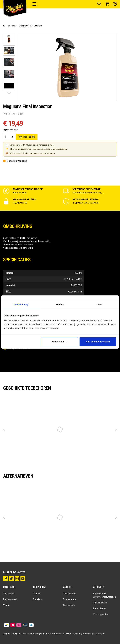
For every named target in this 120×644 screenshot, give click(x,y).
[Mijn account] (115, 4)
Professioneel (10, 599)
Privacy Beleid (100, 603)
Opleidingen (69, 605)
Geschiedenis (70, 594)
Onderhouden (25, 26)
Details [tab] (60, 304)
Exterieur (12, 26)
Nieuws (37, 594)
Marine (7, 605)
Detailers (38, 26)
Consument (9, 594)
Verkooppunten (101, 614)
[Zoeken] (99, 4)
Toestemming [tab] (21, 304)
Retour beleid (100, 608)
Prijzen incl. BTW (10, 130)
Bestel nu (27, 137)
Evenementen (70, 599)
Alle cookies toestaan (98, 342)
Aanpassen (60, 342)
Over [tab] (99, 304)
